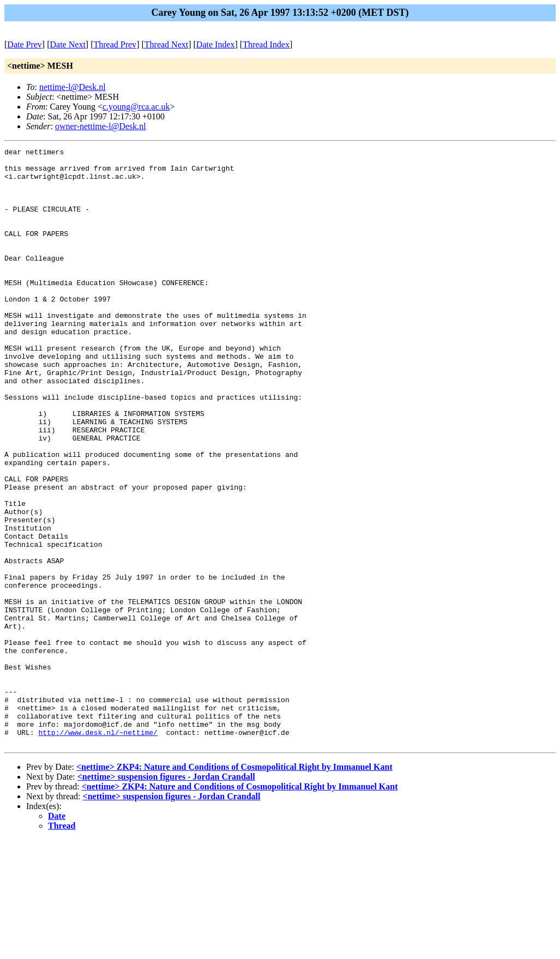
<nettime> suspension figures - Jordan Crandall (166, 896)
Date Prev (25, 44)
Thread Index (266, 44)
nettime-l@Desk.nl (73, 87)
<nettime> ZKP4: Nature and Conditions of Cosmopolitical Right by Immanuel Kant (234, 886)
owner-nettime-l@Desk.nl (101, 126)
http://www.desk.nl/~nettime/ (98, 850)
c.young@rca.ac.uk (136, 107)
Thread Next (166, 44)
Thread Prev (115, 44)
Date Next (68, 44)
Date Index (216, 44)
